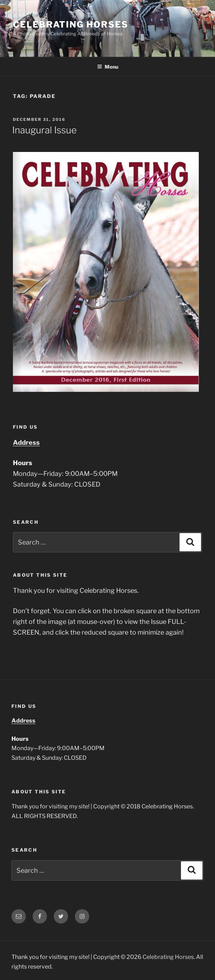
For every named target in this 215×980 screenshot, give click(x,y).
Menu (108, 67)
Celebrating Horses (71, 24)
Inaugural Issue (44, 130)
